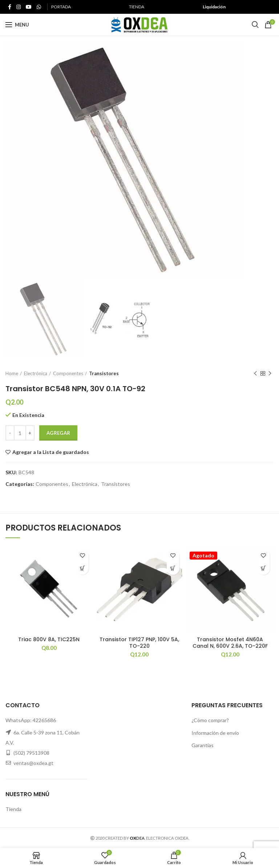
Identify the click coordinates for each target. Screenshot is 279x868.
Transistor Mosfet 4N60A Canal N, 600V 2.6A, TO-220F (230, 643)
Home (12, 373)
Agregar (58, 433)
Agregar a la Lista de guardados (51, 452)
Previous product (255, 374)
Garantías (203, 745)
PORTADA (61, 7)
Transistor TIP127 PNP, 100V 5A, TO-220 (139, 643)
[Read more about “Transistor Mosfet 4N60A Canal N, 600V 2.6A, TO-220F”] (264, 568)
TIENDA (137, 7)
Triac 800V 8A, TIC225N (49, 639)
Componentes (68, 373)
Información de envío (215, 733)
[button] (82, 568)
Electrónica (36, 373)
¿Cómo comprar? (210, 720)
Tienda (13, 809)
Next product (270, 374)
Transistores (104, 373)
